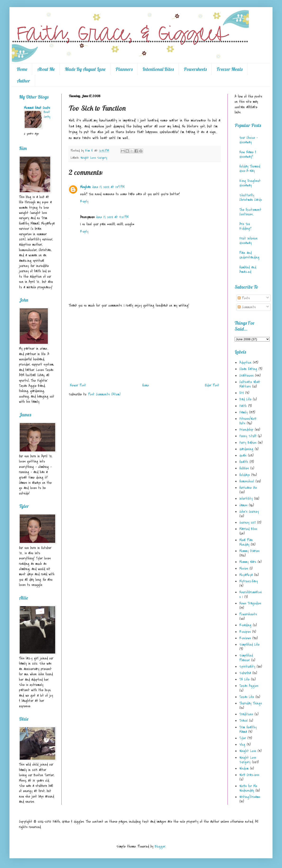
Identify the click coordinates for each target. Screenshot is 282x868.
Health (244, 462)
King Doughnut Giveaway (250, 183)
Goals (243, 455)
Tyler (243, 738)
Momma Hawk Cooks (37, 108)
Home (22, 69)
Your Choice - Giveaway (249, 140)
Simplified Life (249, 645)
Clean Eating (248, 369)
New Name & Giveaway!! (248, 154)
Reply (84, 201)
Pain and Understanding (249, 255)
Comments (247, 307)
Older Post (212, 385)
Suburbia (245, 673)
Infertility (246, 499)
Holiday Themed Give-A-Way (250, 169)
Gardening (246, 449)
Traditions (246, 714)
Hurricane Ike (248, 488)
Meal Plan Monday (246, 542)
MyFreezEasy (249, 581)
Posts (244, 298)
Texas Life (247, 697)
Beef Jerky (47, 114)
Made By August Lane (85, 69)
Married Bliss (248, 529)
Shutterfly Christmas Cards (251, 198)
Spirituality (247, 667)
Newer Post (78, 385)
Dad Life (245, 399)
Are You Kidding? (245, 226)
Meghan (85, 187)
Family (243, 412)
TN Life (244, 679)
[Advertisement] (145, 345)
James (243, 505)
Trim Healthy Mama (248, 729)
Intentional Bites (158, 69)
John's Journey (249, 512)
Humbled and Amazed (248, 270)
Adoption (245, 363)
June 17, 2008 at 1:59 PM (108, 187)
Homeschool (247, 481)
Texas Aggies (249, 686)
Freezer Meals (230, 69)
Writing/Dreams (250, 797)
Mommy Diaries (249, 551)
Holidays (245, 475)
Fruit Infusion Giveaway (248, 241)
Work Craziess (249, 775)
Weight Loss (248, 751)
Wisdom (244, 768)
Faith (243, 406)
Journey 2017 (248, 523)
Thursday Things (251, 703)
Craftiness (246, 376)
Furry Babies (248, 443)
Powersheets (195, 69)
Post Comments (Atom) (104, 394)
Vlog (242, 745)
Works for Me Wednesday (248, 788)
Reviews (245, 638)
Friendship (246, 430)
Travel (243, 721)
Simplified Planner (246, 658)
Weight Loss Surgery (94, 158)
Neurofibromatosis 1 (251, 594)
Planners (124, 69)
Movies (244, 568)
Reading (245, 625)
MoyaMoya (246, 575)
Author (23, 81)
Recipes (245, 632)
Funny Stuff (248, 436)
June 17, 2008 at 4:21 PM (112, 217)
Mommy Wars (248, 562)
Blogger (160, 846)
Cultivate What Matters (250, 384)
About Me (46, 69)
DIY (242, 393)
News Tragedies (250, 603)
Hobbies (244, 468)
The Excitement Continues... (250, 212)
